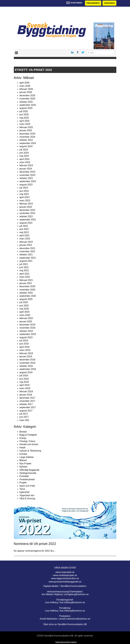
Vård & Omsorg (27, 498)
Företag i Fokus (27, 441)
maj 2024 (24, 156)
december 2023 (27, 172)
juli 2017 (24, 414)
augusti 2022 (26, 223)
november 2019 (27, 328)
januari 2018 (26, 395)
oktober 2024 (26, 140)
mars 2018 (25, 388)
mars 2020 (25, 315)
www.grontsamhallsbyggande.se (65, 582)
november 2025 (27, 99)
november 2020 (27, 290)
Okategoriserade (28, 473)
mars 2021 (25, 277)
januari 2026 (26, 92)
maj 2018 (24, 382)
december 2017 (27, 398)
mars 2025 (25, 124)
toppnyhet (24, 492)
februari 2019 (26, 353)
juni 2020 (24, 306)
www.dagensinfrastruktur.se (65, 578)
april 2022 (24, 235)
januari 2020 (26, 322)
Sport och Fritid (27, 486)
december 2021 (27, 248)
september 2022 (28, 220)
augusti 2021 (26, 261)
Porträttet (24, 476)
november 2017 (27, 401)
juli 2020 (24, 302)
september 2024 (28, 143)
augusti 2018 (26, 372)
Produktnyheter (27, 479)
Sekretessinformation (66, 642)
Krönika (23, 454)
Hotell (22, 448)
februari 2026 (26, 89)
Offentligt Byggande (29, 470)
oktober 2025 (26, 102)
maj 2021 (24, 270)
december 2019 (27, 325)
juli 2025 (24, 111)
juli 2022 (24, 226)
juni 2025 (24, 115)
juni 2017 (24, 417)
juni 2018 (24, 379)
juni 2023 (24, 191)
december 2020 (27, 286)
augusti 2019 (26, 337)
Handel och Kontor (29, 444)
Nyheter (23, 467)
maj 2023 (24, 194)
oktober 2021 (26, 255)
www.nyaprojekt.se (65, 572)
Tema (22, 489)
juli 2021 (24, 264)
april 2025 (24, 121)
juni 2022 (24, 229)
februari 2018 (26, 391)
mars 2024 (25, 162)
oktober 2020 (26, 293)
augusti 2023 (26, 185)
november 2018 (27, 363)
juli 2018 (24, 376)
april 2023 (24, 197)
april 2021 (24, 274)
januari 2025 (26, 130)
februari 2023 (26, 204)
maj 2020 (24, 309)
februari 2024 (26, 165)
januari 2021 (26, 283)
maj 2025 (24, 118)
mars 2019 (25, 350)
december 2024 (27, 134)
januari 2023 (26, 207)
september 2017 (28, 407)
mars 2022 (25, 239)
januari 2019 (26, 356)
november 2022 (27, 213)
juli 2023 (24, 188)
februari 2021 (26, 280)
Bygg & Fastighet (28, 435)
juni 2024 (24, 153)
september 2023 (28, 181)
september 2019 (28, 334)
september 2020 (28, 296)
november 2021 (27, 251)
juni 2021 (24, 267)
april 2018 (24, 385)
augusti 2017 (26, 411)
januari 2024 (26, 169)
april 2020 (24, 312)
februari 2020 (26, 318)
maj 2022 (24, 232)
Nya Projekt (25, 464)
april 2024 (24, 159)
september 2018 (28, 369)
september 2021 (28, 258)
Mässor (23, 460)
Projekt (23, 483)
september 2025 (28, 105)
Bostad (23, 432)
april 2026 (24, 83)
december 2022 (27, 210)
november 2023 (27, 175)
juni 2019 (24, 344)
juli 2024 (24, 150)
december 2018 (27, 360)
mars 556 (24, 420)
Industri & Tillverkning (30, 451)
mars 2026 (25, 86)
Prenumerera (93, 3)
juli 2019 (24, 341)
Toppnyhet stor (27, 495)
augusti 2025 (26, 108)
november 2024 (27, 137)
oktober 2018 (26, 366)
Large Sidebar (27, 457)
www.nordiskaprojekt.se (65, 575)
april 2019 (24, 347)
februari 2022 (26, 242)
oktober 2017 (26, 404)
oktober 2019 (26, 331)
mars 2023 (25, 201)
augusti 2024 (26, 146)
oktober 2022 (26, 216)
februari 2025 (26, 127)
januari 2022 (26, 245)
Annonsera (109, 3)
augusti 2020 (26, 299)
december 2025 (27, 95)
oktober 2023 (26, 178)
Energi (23, 438)
